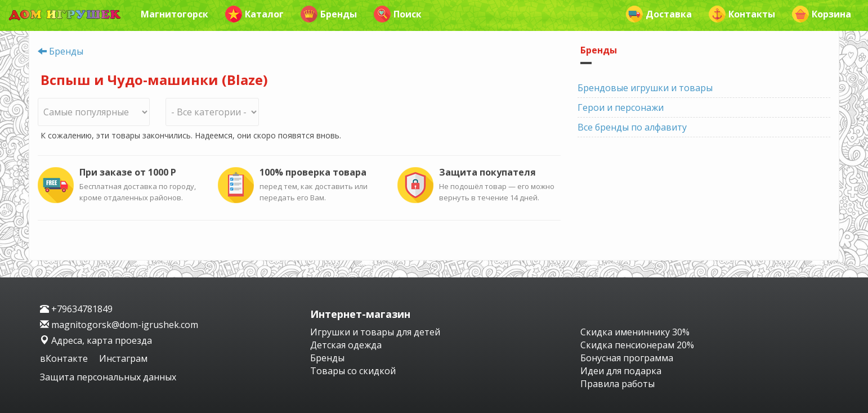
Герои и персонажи (621, 107)
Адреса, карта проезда (96, 340)
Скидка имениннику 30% (635, 332)
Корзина (822, 14)
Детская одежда (346, 345)
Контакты (742, 14)
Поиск (398, 14)
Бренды (329, 14)
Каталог (254, 14)
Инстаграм (123, 358)
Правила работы (618, 384)
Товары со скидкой (353, 371)
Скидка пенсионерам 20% (637, 345)
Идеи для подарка (621, 371)
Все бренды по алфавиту (632, 127)
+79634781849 (76, 309)
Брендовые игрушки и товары (645, 88)
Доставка (659, 14)
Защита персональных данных (108, 377)
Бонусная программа (627, 358)
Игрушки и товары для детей (375, 332)
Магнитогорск (175, 14)
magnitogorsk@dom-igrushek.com (119, 325)
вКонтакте (65, 358)
